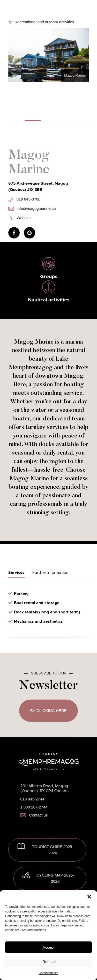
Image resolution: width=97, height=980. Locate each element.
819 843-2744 (32, 799)
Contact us (34, 815)
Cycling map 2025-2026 (55, 878)
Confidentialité (48, 973)
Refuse (49, 962)
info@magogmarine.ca (32, 208)
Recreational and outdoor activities (41, 22)
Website (20, 218)
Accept (49, 947)
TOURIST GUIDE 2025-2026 (53, 850)
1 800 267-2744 (34, 807)
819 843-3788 (24, 199)
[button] (89, 897)
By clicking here (48, 711)
